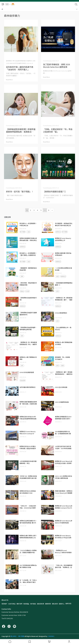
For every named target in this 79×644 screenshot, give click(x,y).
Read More (9, 80)
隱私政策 (55, 604)
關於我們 (19, 604)
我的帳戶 (4, 604)
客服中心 (62, 604)
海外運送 (33, 604)
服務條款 (48, 604)
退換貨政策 (41, 604)
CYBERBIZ (51, 636)
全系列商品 (12, 604)
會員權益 (26, 604)
